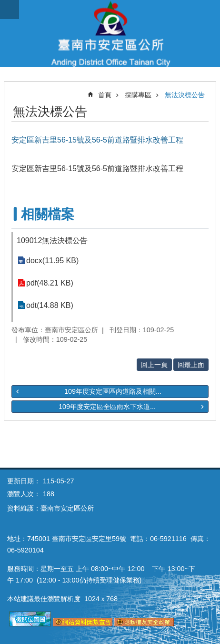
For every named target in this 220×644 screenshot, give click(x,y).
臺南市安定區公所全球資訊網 (110, 33)
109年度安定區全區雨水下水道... (107, 407)
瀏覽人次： (24, 494)
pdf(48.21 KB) (50, 283)
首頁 (105, 95)
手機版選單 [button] (10, 10)
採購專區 (138, 95)
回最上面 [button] (191, 365)
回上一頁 (154, 365)
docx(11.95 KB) (52, 261)
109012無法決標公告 (52, 240)
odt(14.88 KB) (50, 305)
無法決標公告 (185, 95)
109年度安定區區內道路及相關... (113, 391)
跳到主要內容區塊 (5, 5)
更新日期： (24, 481)
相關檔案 (48, 214)
